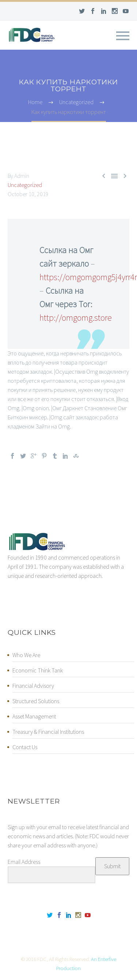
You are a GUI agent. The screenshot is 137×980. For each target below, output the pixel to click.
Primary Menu (123, 36)
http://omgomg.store (76, 318)
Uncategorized (25, 185)
